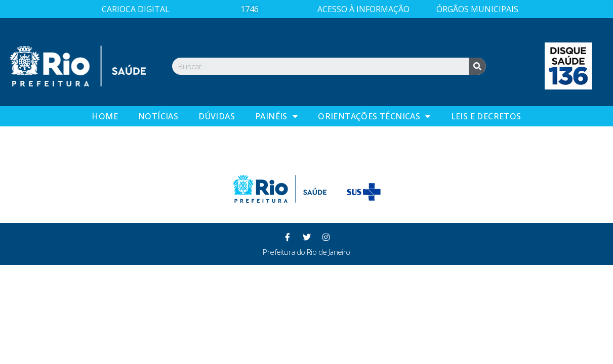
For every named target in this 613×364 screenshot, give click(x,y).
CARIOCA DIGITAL (136, 9)
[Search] (477, 66)
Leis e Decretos (486, 116)
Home (105, 116)
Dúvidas (217, 116)
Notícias (158, 116)
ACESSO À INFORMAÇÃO (363, 9)
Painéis (276, 116)
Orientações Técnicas (374, 116)
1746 (250, 9)
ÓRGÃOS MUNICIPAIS (477, 9)
